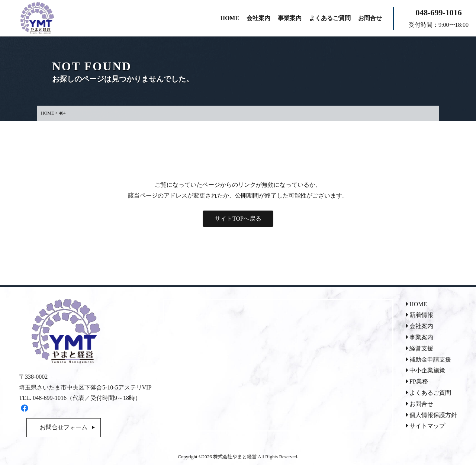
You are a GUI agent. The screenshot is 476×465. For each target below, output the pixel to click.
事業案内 (419, 337)
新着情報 (419, 315)
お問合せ (419, 404)
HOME (416, 304)
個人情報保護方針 (431, 415)
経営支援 (419, 348)
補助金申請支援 (428, 360)
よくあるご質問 (428, 393)
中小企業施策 (425, 370)
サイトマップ (425, 426)
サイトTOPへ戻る (238, 219)
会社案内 (419, 326)
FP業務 (416, 381)
